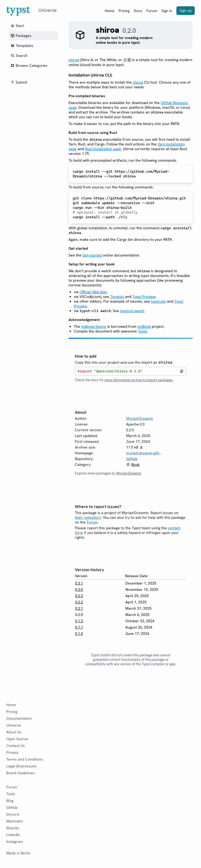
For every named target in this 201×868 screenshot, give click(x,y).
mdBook (144, 326)
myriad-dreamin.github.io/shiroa (153, 453)
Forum (152, 11)
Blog (10, 801)
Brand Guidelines (21, 773)
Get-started (92, 255)
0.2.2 (79, 602)
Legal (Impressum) (21, 766)
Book (135, 465)
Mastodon (15, 821)
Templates (22, 46)
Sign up (186, 10)
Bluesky (13, 828)
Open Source (17, 739)
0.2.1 (79, 608)
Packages (21, 36)
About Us (14, 732)
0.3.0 (79, 589)
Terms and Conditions (25, 759)
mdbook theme (94, 326)
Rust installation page (103, 149)
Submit (19, 82)
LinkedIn (13, 835)
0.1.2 (79, 621)
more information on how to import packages (139, 380)
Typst (142, 331)
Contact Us (16, 746)
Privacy (12, 752)
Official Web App (93, 292)
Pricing (124, 11)
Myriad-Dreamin (140, 418)
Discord (13, 814)
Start (17, 26)
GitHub (132, 459)
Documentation (19, 718)
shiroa (138, 82)
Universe (14, 725)
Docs (138, 11)
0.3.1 (79, 583)
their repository (88, 517)
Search (19, 56)
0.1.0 (79, 634)
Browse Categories (29, 65)
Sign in (167, 11)
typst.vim (158, 301)
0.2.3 (79, 596)
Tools (11, 794)
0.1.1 (79, 627)
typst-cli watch (132, 311)
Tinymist (117, 297)
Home (110, 11)
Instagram (15, 842)
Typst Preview (144, 297)
